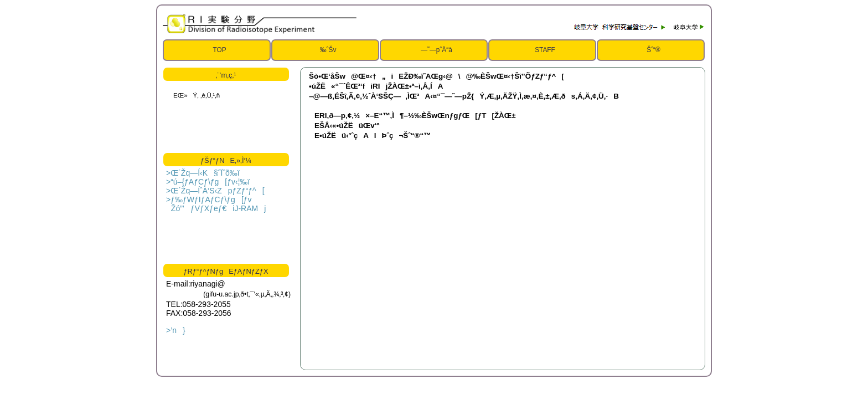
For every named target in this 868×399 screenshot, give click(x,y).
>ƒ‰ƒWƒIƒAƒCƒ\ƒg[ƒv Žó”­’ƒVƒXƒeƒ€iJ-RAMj (216, 204)
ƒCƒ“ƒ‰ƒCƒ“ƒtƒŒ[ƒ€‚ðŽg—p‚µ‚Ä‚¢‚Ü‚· (225, 117)
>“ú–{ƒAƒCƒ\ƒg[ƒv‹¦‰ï (208, 182)
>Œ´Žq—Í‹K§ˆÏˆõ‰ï (203, 173)
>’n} (176, 330)
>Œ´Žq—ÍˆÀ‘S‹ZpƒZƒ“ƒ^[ (215, 191)
